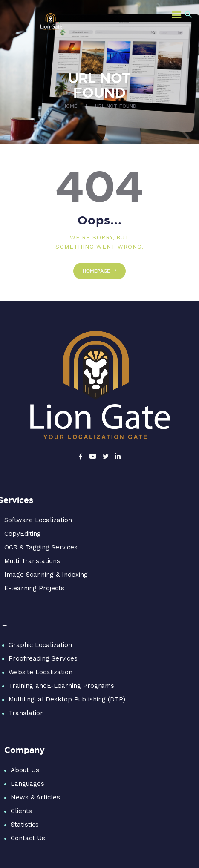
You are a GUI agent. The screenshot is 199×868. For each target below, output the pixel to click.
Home (70, 106)
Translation (26, 713)
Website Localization (40, 672)
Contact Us (28, 838)
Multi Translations (32, 561)
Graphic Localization (40, 645)
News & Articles (35, 797)
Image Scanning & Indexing (46, 575)
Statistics (25, 825)
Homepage (96, 271)
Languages (27, 784)
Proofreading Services (43, 658)
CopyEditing (23, 534)
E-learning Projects (34, 588)
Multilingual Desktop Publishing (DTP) (67, 699)
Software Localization (38, 520)
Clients (21, 811)
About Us (25, 770)
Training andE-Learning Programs (61, 686)
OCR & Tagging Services (41, 547)
